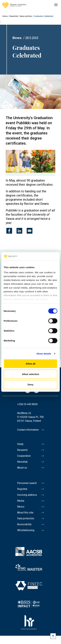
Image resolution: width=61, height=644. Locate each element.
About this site (25, 513)
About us (22, 468)
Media (21, 501)
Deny (31, 385)
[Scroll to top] (53, 636)
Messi (21, 507)
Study (20, 444)
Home (5, 16)
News (17, 38)
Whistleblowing (26, 530)
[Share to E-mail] (30, 231)
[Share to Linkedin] (19, 231)
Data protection (26, 518)
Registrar (22, 489)
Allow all (31, 364)
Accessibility (24, 524)
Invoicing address (27, 495)
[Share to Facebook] (9, 231)
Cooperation (24, 456)
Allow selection (30, 374)
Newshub (14, 16)
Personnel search (27, 483)
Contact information (28, 430)
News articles (26, 16)
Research (22, 450)
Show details (44, 354)
